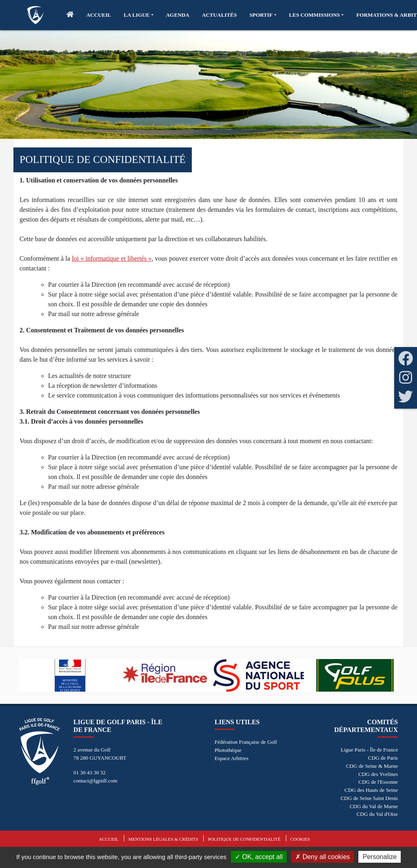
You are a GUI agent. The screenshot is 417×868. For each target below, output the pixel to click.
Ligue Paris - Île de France (369, 750)
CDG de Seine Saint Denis (369, 798)
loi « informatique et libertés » (112, 258)
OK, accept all (259, 857)
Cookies (300, 839)
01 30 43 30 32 (89, 772)
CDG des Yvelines (378, 774)
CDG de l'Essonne (378, 782)
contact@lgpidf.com (95, 781)
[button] (139, 15)
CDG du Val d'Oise (377, 814)
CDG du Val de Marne (374, 806)
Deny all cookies (323, 857)
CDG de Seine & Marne (372, 766)
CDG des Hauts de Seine (371, 790)
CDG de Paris (383, 758)
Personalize (380, 857)
